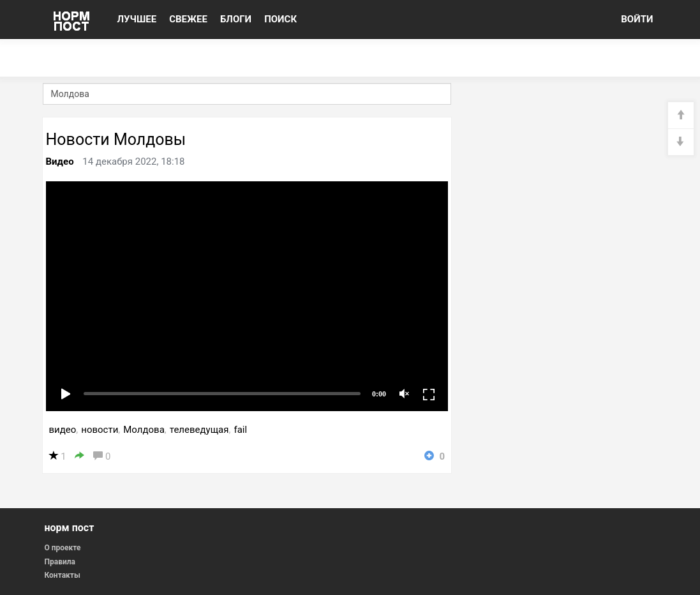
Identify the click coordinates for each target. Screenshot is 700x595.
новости (100, 430)
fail (240, 430)
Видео (60, 162)
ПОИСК (280, 19)
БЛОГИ (236, 19)
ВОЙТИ (637, 19)
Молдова (144, 430)
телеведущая (199, 430)
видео (63, 430)
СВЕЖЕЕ (188, 19)
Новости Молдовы (116, 139)
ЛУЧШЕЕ (137, 19)
